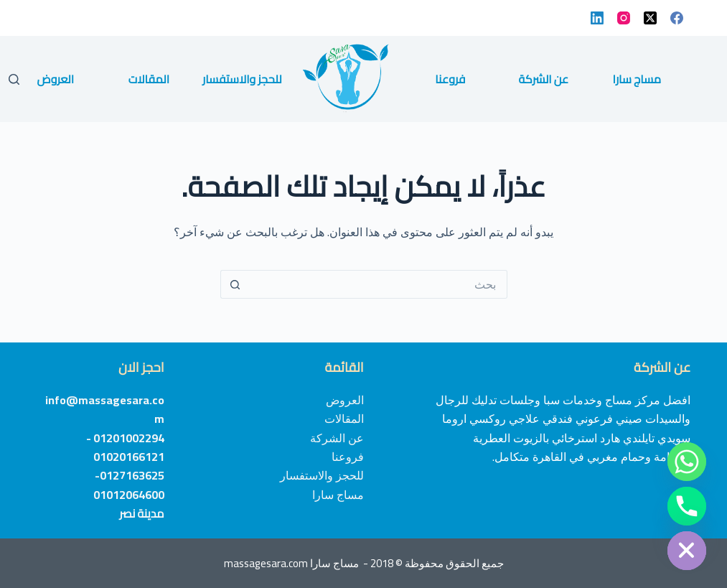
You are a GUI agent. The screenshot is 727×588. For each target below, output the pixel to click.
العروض (56, 79)
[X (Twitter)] (650, 18)
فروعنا (450, 79)
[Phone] (687, 506)
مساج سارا (637, 79)
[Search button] (235, 284)
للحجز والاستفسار (242, 79)
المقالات (149, 79)
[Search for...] (378, 284)
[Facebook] (677, 18)
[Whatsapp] (687, 462)
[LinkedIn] (597, 18)
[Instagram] (624, 18)
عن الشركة (543, 79)
